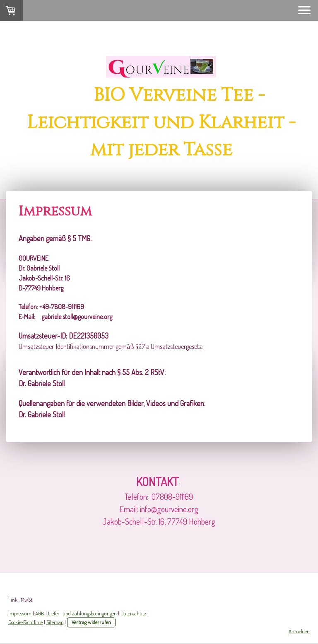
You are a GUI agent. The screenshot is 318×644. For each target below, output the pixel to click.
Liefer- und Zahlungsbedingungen (82, 613)
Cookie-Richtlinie (25, 622)
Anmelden (299, 631)
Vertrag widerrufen (91, 622)
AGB (40, 613)
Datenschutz (133, 613)
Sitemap (55, 622)
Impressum (20, 613)
